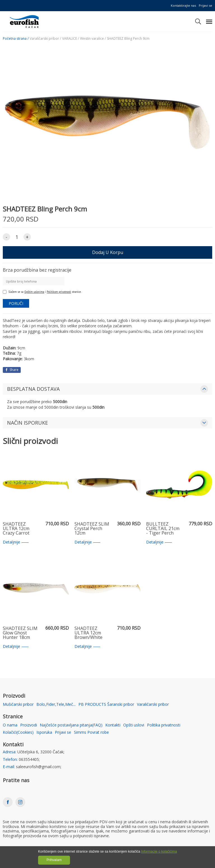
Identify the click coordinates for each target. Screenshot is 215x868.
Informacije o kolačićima (159, 851)
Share (12, 370)
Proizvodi (29, 725)
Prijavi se (205, 5)
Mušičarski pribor (18, 704)
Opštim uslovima (34, 292)
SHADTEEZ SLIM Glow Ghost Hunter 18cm (20, 633)
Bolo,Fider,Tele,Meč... (56, 704)
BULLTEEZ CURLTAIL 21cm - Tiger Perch (163, 529)
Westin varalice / (93, 39)
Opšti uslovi (134, 725)
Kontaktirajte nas (183, 5)
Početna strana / (16, 39)
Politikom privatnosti (59, 292)
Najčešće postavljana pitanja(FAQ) (71, 725)
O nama (10, 725)
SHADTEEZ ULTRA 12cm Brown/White (88, 633)
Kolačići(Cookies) (18, 732)
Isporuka (44, 732)
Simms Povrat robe (91, 732)
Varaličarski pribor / (45, 39)
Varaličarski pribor (153, 704)
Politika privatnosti (164, 725)
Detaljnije (16, 542)
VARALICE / (71, 39)
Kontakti (113, 725)
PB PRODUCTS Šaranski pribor (106, 704)
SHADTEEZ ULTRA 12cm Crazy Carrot (16, 529)
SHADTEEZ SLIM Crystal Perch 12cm (92, 529)
